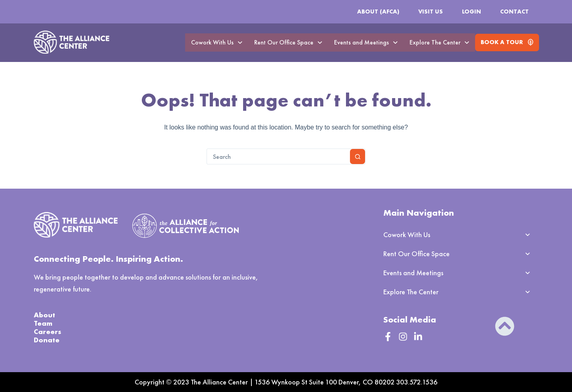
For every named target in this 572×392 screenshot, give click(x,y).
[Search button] (357, 156)
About (44, 315)
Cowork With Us (217, 42)
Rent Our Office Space (288, 42)
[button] (217, 42)
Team (43, 323)
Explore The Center (439, 42)
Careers (47, 331)
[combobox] (278, 156)
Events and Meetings (366, 42)
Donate (47, 340)
